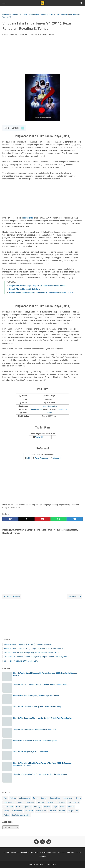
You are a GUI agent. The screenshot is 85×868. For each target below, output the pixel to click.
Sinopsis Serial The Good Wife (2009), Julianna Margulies (28, 644)
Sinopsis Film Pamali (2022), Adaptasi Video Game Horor (35, 729)
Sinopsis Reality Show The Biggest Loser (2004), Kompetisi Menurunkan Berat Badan (41, 292)
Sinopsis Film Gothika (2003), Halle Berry (24, 289)
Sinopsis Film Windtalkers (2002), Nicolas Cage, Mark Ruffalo (36, 696)
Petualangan (17, 811)
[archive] (11, 827)
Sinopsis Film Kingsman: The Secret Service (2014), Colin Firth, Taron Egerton (42, 718)
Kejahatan (27, 807)
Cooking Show (55, 798)
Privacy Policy (24, 852)
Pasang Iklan (69, 852)
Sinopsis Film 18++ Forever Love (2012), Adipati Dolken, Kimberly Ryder (40, 684)
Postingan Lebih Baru (12, 596)
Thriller (6, 815)
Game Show (8, 807)
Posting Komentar (47, 35)
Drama (49, 413)
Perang (6, 811)
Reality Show (41, 811)
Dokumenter (68, 798)
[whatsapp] (59, 519)
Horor (18, 807)
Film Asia (40, 802)
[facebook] (10, 519)
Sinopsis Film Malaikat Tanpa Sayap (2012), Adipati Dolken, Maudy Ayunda (37, 286)
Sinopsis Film (73, 811)
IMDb (28, 458)
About (60, 852)
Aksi (5, 798)
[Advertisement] (42, 56)
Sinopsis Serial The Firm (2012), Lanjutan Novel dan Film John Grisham (34, 648)
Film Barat (51, 802)
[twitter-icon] (42, 842)
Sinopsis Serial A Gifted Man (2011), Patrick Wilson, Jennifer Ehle (31, 653)
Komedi (47, 807)
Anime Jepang (25, 798)
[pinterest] (43, 519)
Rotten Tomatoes (41, 458)
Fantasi (20, 802)
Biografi (44, 798)
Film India (61, 802)
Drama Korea (9, 802)
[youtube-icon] (49, 842)
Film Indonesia (73, 802)
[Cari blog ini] (81, 3)
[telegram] (75, 519)
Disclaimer (34, 852)
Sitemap (43, 856)
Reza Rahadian (37, 409)
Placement (29, 811)
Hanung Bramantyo (49, 406)
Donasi (79, 852)
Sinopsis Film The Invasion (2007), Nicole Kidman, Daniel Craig (37, 707)
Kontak (14, 852)
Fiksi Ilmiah (30, 802)
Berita (35, 798)
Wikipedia (57, 458)
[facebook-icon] (36, 842)
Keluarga (38, 807)
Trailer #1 (39, 437)
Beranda (6, 852)
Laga (55, 807)
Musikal (71, 807)
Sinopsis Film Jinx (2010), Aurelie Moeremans (30, 752)
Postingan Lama (75, 596)
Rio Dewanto (27, 218)
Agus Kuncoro (62, 409)
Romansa (52, 811)
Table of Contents (12, 128)
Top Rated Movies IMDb (21, 815)
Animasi (13, 798)
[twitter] (26, 519)
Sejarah (62, 811)
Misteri (62, 807)
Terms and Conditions (48, 852)
